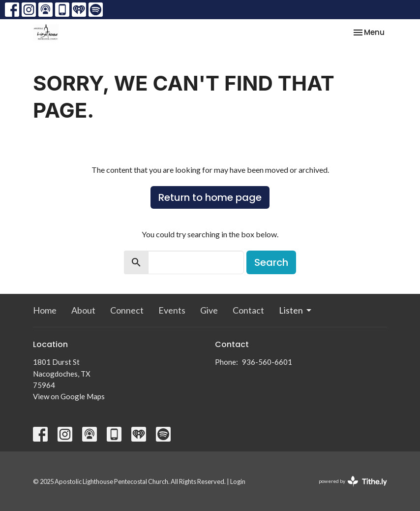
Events (172, 310)
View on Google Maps (69, 396)
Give (209, 310)
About (83, 310)
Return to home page (210, 197)
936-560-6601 (267, 362)
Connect (127, 310)
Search (271, 262)
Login (238, 481)
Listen (296, 310)
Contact (248, 310)
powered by (353, 481)
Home (45, 310)
